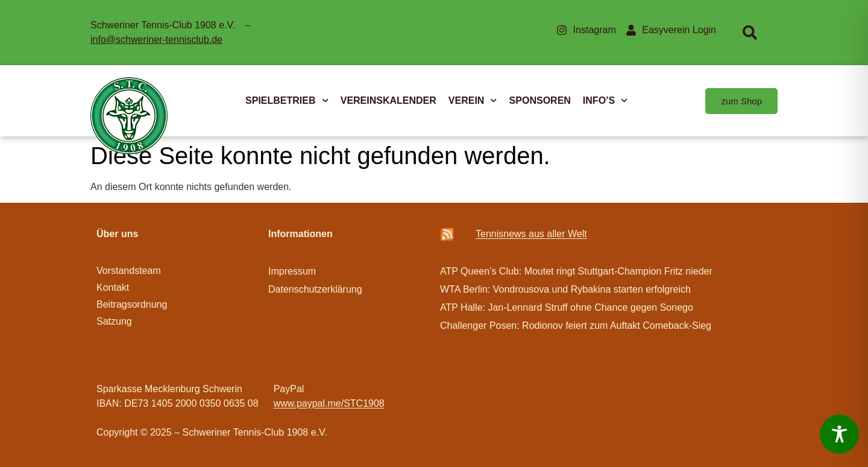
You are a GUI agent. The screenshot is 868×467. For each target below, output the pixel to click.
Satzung (114, 321)
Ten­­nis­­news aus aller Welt (531, 234)
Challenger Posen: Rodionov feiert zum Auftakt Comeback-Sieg (576, 326)
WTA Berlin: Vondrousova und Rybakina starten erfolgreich (565, 289)
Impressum (292, 271)
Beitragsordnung (133, 304)
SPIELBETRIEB (287, 100)
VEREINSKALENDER (388, 100)
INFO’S (605, 100)
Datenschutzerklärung (315, 289)
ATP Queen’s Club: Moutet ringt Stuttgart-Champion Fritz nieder (576, 271)
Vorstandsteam (129, 271)
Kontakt (113, 288)
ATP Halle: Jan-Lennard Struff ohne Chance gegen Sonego (567, 307)
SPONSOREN (540, 100)
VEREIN (473, 100)
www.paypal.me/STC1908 (329, 403)
